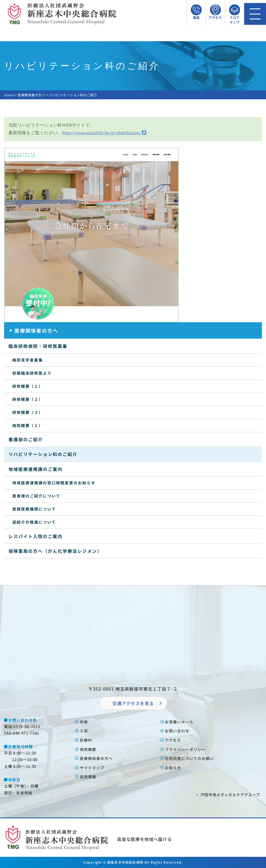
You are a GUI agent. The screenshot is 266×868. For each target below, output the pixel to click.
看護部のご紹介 (26, 439)
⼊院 (84, 731)
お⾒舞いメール (179, 722)
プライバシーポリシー (186, 749)
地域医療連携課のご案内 (36, 469)
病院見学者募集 (28, 360)
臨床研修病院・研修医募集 (38, 346)
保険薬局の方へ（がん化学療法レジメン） (55, 551)
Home (9, 95)
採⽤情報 (88, 777)
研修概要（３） (28, 412)
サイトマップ (92, 768)
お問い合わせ (177, 731)
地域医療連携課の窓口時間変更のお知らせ (54, 483)
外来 (84, 722)
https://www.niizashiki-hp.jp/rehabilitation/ (102, 133)
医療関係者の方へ (32, 95)
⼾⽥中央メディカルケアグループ (230, 795)
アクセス (173, 740)
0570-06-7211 (27, 726)
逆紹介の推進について (34, 522)
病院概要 (88, 749)
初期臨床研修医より (32, 373)
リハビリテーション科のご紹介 (43, 454)
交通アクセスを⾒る (133, 703)
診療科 (86, 740)
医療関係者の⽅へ (96, 758)
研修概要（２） (28, 399)
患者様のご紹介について (36, 496)
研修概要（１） (28, 386)
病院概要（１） (28, 425)
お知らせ (173, 768)
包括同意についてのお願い (190, 758)
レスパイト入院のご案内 (36, 536)
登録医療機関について (34, 509)
